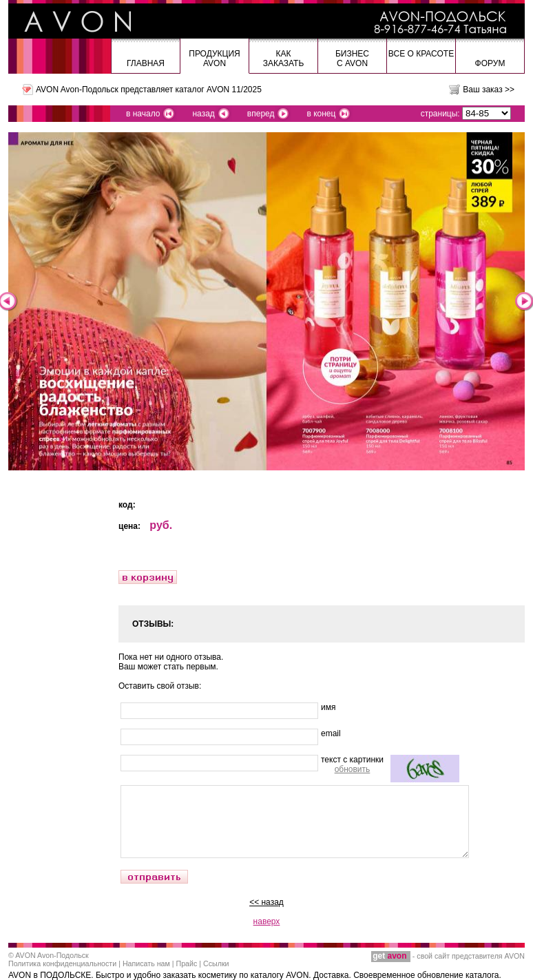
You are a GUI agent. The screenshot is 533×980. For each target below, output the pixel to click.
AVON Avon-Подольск (52, 955)
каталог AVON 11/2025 (219, 90)
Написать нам (146, 963)
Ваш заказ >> (489, 90)
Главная (146, 63)
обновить (353, 769)
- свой (403, 956)
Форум (490, 63)
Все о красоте (421, 54)
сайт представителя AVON (480, 956)
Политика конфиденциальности (62, 963)
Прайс (187, 963)
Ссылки (216, 963)
